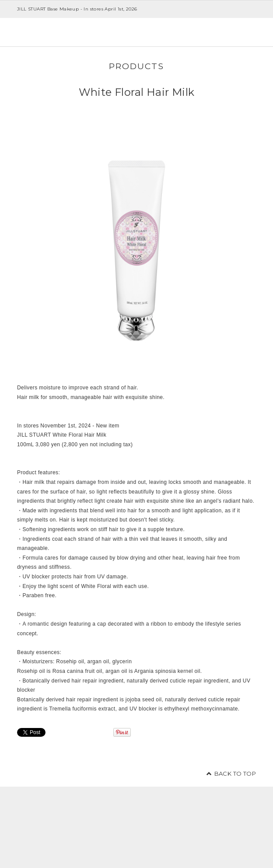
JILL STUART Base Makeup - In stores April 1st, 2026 (77, 9)
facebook (244, 830)
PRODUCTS (136, 66)
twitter (224, 830)
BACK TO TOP (235, 773)
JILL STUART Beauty (50, 32)
